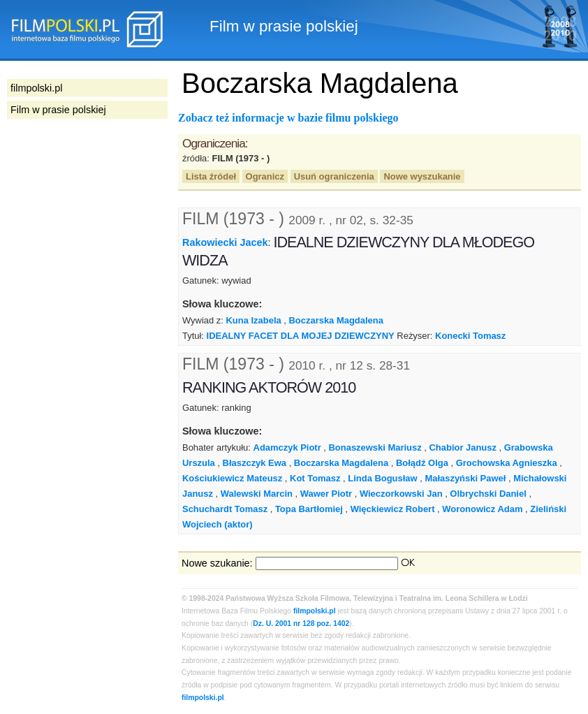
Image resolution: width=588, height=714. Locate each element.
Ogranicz (265, 176)
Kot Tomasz (315, 478)
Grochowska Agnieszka (507, 463)
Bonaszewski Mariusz (375, 447)
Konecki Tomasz (470, 336)
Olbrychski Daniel (488, 494)
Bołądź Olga (422, 463)
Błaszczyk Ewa (255, 463)
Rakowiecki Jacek (225, 242)
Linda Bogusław (382, 478)
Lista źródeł (211, 176)
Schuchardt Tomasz (225, 509)
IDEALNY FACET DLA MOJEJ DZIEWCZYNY (301, 336)
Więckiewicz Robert (393, 509)
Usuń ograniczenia (334, 176)
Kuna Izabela (254, 320)
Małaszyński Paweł (465, 478)
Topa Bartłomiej (309, 509)
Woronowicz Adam (482, 509)
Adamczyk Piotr (287, 447)
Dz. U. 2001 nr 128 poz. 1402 (301, 624)
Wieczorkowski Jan (401, 494)
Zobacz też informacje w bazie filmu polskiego (288, 118)
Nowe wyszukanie (422, 176)
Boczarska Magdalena (336, 320)
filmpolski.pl (315, 611)
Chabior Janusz (463, 447)
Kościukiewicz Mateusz (232, 478)
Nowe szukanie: (217, 563)
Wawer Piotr (326, 494)
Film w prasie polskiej (58, 110)
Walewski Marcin (257, 494)
